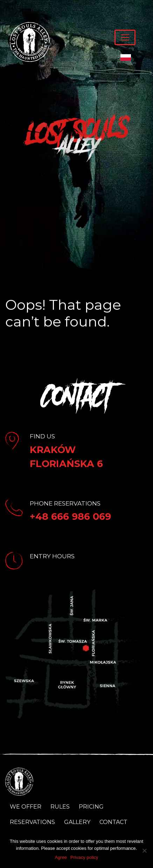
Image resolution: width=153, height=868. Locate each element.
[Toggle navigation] (125, 37)
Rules (60, 807)
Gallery (77, 822)
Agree (61, 857)
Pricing (91, 807)
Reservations (32, 822)
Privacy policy (84, 857)
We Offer (26, 807)
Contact (113, 822)
